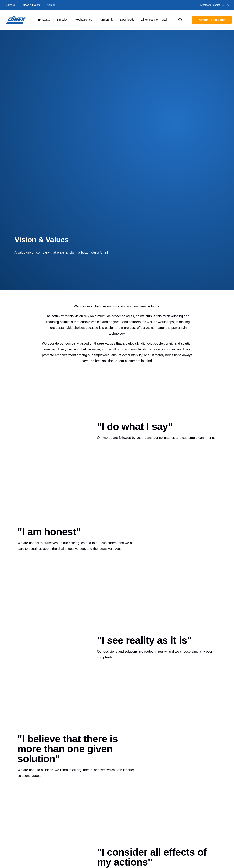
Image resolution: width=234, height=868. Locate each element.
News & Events (31, 5)
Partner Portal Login (212, 20)
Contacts (11, 5)
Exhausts (44, 20)
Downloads (127, 20)
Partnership (106, 20)
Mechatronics (83, 20)
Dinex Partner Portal (154, 20)
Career (51, 5)
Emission (62, 20)
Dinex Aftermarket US (216, 5)
